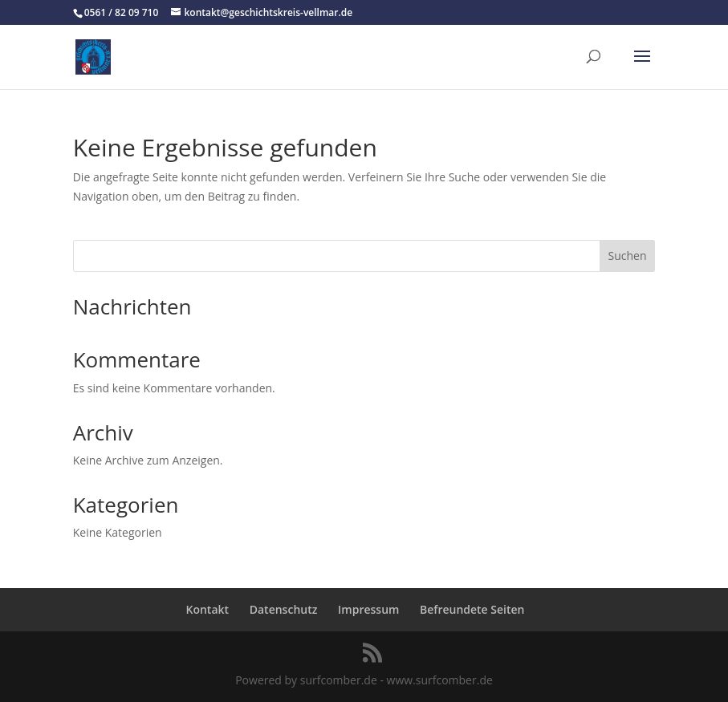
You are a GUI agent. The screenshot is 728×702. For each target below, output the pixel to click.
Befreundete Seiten (472, 609)
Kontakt (208, 609)
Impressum (368, 609)
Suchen (627, 256)
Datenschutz (284, 609)
